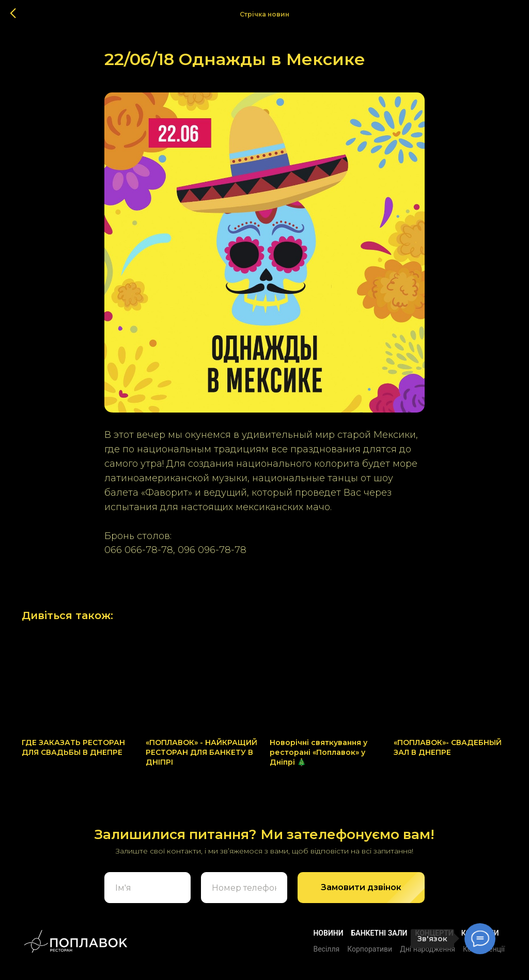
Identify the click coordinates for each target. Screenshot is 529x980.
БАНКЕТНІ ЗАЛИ (379, 933)
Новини (328, 933)
